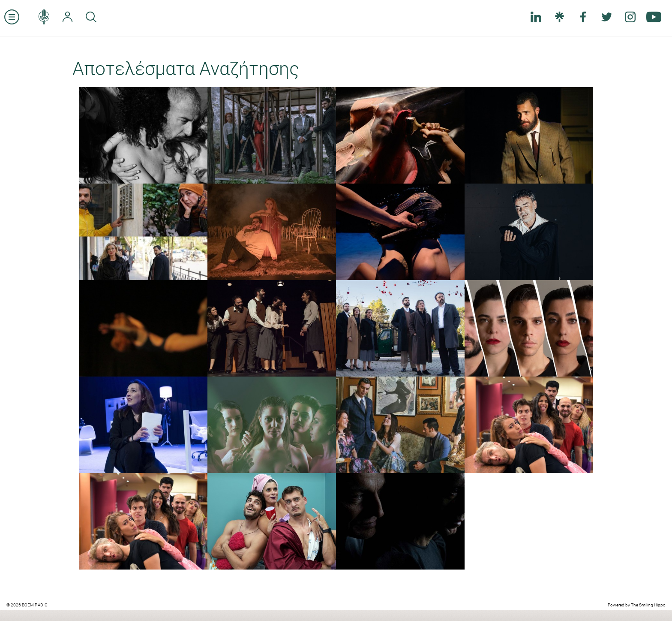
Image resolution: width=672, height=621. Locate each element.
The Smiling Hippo (648, 605)
